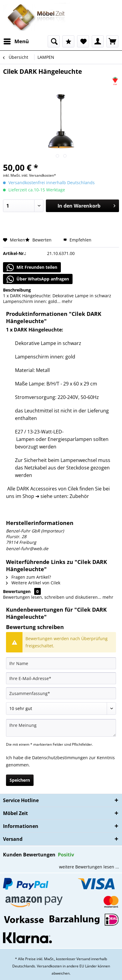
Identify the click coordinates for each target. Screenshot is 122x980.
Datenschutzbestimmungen (60, 758)
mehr (67, 301)
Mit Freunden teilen (32, 268)
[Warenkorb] (112, 41)
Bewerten (39, 240)
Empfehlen (77, 240)
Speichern (20, 780)
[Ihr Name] (61, 663)
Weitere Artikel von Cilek (33, 583)
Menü (16, 41)
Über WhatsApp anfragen (38, 279)
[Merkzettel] (83, 41)
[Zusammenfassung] (61, 693)
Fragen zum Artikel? (28, 577)
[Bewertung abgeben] (61, 709)
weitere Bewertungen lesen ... (89, 867)
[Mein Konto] (98, 41)
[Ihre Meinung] (61, 728)
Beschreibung (17, 290)
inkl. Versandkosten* (39, 175)
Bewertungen (17, 591)
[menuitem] (16, 41)
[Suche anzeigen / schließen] (54, 41)
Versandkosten (49, 966)
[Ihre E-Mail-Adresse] (61, 678)
